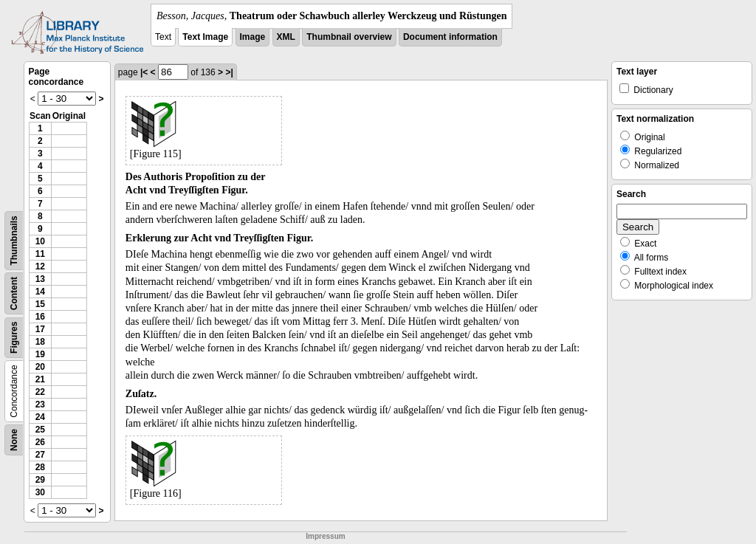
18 (40, 342)
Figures (14, 338)
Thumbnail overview (349, 37)
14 (40, 292)
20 (40, 367)
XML (286, 37)
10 (40, 241)
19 (40, 354)
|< (144, 72)
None (14, 440)
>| (229, 72)
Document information (450, 37)
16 (40, 317)
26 (40, 442)
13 (40, 279)
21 (40, 379)
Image (253, 37)
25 (40, 430)
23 (40, 404)
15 (40, 304)
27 (40, 455)
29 (40, 480)
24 (40, 417)
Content (14, 293)
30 (40, 492)
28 (40, 467)
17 (40, 329)
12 (40, 266)
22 (40, 392)
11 (40, 254)
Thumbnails (14, 240)
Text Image (205, 37)
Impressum (325, 536)
